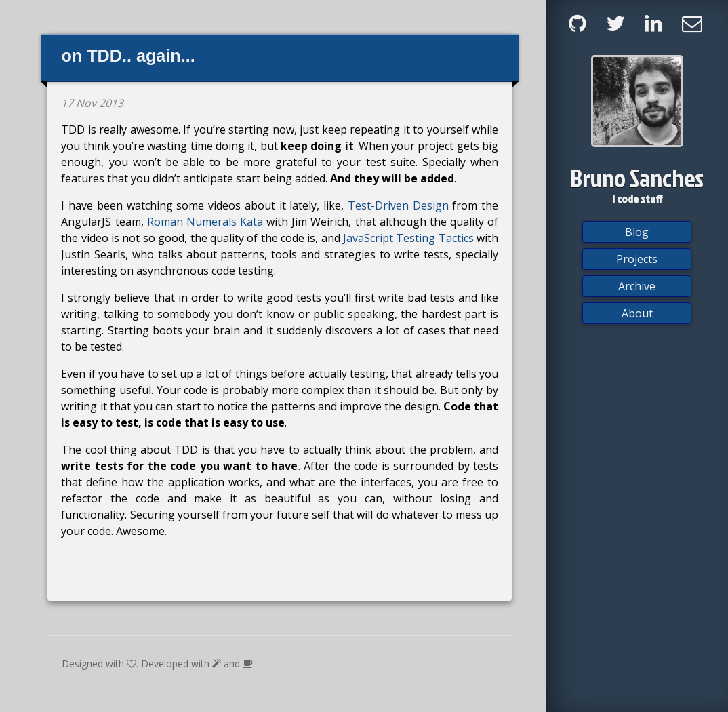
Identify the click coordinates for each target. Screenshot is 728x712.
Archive (637, 286)
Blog (637, 232)
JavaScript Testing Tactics (408, 238)
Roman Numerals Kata (205, 222)
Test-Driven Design (398, 205)
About (637, 313)
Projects (637, 259)
